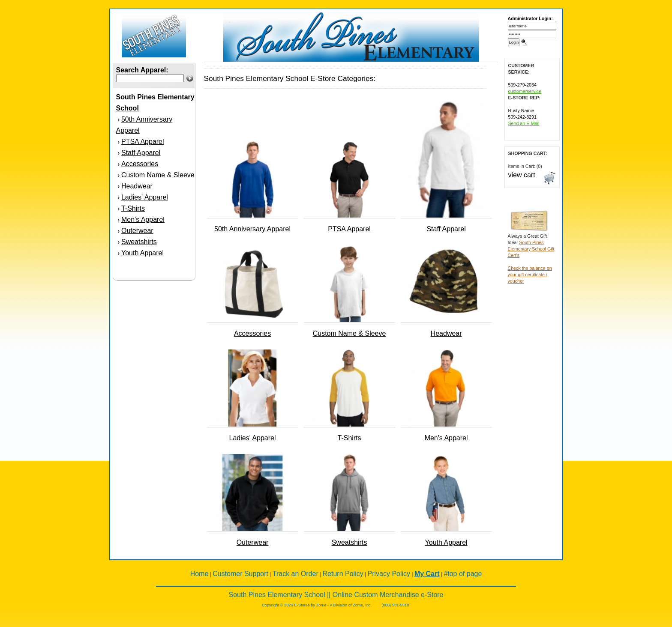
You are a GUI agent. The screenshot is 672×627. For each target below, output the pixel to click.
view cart (522, 175)
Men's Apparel (143, 219)
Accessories (140, 164)
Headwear (137, 186)
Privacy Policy (389, 574)
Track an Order (295, 574)
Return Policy (343, 574)
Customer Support (240, 574)
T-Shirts (133, 208)
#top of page (463, 574)
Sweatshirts (139, 242)
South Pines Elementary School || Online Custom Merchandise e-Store (336, 595)
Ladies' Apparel (145, 197)
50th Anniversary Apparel (252, 229)
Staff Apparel (141, 153)
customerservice (525, 91)
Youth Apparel (142, 253)
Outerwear (137, 231)
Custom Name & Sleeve (158, 175)
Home (199, 574)
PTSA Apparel (143, 142)
